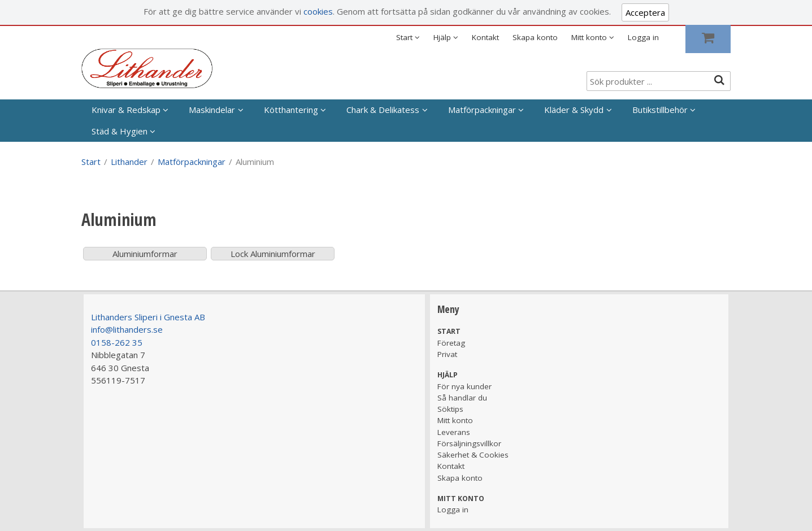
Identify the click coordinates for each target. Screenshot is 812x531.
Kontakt (485, 37)
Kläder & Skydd (574, 110)
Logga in (643, 37)
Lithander (129, 162)
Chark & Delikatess (383, 110)
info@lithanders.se (127, 329)
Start (91, 162)
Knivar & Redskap (126, 110)
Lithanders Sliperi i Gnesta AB (148, 317)
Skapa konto (535, 37)
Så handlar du (462, 398)
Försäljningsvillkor (469, 443)
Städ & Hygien (120, 131)
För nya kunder (464, 386)
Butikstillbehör (660, 110)
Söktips (450, 409)
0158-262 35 (117, 342)
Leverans (454, 432)
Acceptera (645, 12)
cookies (318, 11)
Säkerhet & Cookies (473, 455)
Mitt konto (455, 420)
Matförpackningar (482, 110)
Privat (447, 354)
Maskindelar (212, 110)
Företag (451, 343)
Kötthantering (291, 110)
